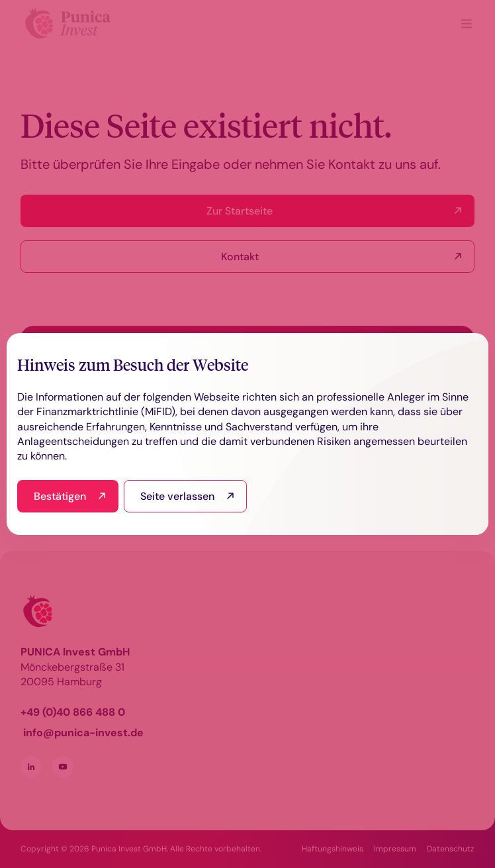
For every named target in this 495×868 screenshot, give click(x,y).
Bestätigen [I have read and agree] (60, 496)
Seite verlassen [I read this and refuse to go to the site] (177, 496)
